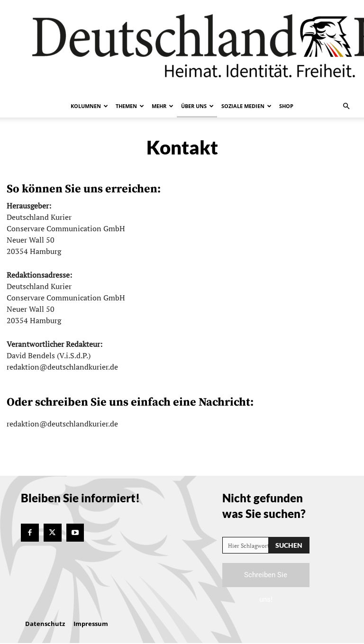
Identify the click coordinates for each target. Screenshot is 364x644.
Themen (130, 106)
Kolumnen (89, 106)
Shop (286, 106)
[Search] (289, 545)
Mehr (163, 106)
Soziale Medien (246, 106)
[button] (346, 106)
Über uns (197, 106)
